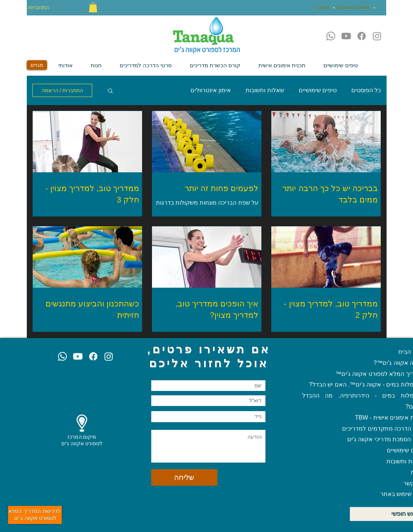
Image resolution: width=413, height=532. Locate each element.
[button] (93, 7)
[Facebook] (362, 36)
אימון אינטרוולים (211, 90)
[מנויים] (37, 65)
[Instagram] (377, 36)
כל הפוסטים (366, 90)
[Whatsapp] (331, 36)
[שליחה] (184, 477)
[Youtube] (346, 36)
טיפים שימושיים (318, 90)
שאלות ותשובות (265, 90)
